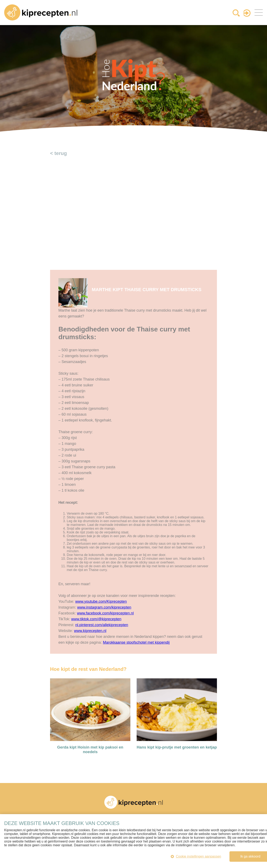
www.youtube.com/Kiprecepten (101, 602)
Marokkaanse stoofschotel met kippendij (136, 642)
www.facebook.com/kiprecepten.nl (105, 613)
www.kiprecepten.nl (90, 631)
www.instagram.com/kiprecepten (104, 607)
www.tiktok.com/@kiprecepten (96, 619)
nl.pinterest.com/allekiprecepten (102, 625)
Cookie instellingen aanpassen (196, 856)
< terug (59, 153)
